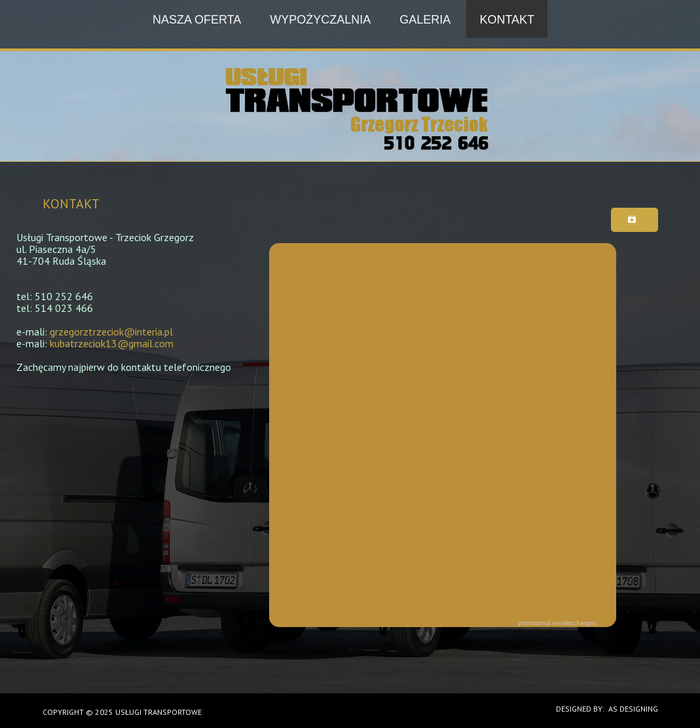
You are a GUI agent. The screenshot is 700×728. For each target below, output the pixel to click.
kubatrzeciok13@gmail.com (112, 343)
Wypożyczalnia (320, 20)
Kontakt (507, 20)
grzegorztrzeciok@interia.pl (111, 332)
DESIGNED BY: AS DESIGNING (603, 709)
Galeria (425, 20)
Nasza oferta (197, 20)
